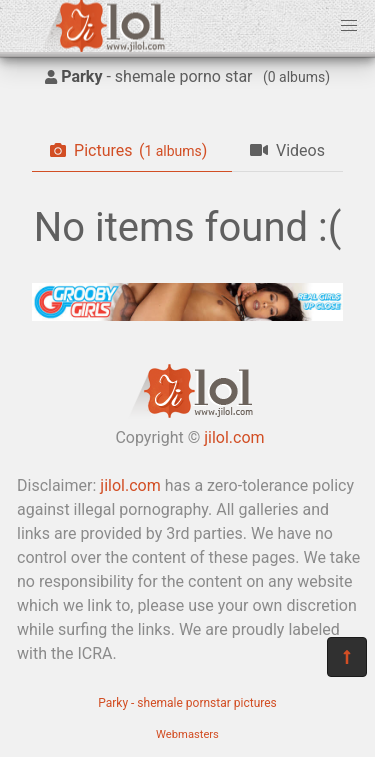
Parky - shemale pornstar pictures (187, 703)
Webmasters (187, 734)
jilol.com (234, 437)
